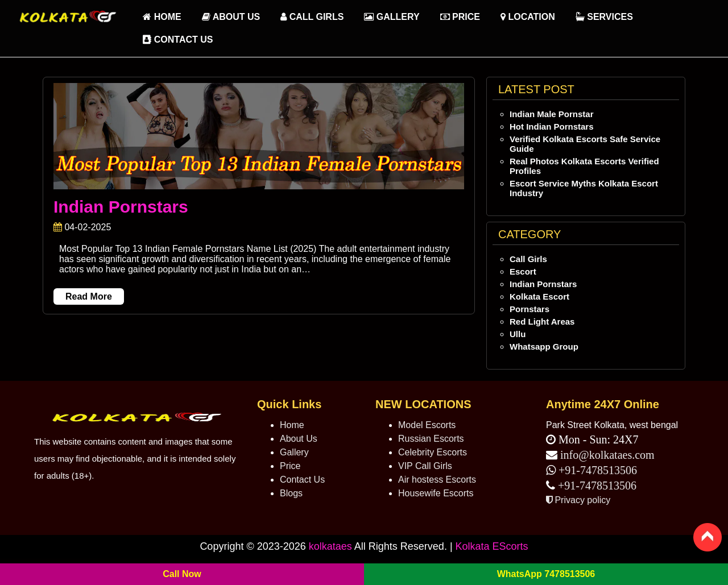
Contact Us (178, 40)
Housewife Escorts (436, 493)
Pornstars (530, 309)
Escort (523, 271)
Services (604, 17)
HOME (162, 17)
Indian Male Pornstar (552, 114)
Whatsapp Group (544, 347)
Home (292, 425)
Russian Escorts (431, 439)
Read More (89, 296)
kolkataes (330, 546)
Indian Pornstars (121, 207)
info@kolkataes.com (607, 455)
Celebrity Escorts (433, 452)
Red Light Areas (542, 321)
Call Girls (312, 17)
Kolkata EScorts (492, 546)
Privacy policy (578, 500)
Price (460, 17)
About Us (231, 17)
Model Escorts (427, 425)
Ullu (518, 334)
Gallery (392, 17)
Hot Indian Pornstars (552, 126)
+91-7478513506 (596, 470)
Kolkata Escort (539, 296)
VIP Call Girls (425, 466)
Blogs (291, 493)
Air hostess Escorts (437, 480)
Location (528, 17)
